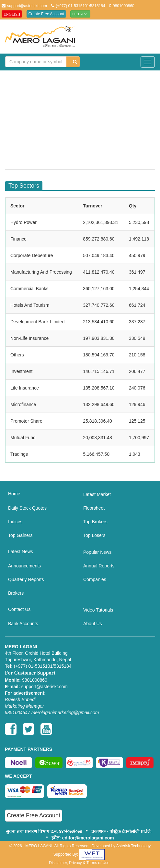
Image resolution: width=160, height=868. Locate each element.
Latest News (21, 552)
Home (14, 494)
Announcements (24, 566)
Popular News (97, 552)
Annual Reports (99, 566)
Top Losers (94, 535)
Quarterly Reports (26, 579)
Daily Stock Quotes (27, 508)
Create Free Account (46, 14)
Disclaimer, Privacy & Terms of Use (79, 863)
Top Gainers (20, 535)
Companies (95, 579)
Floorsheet (94, 508)
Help (80, 14)
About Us (93, 624)
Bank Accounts (23, 624)
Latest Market (97, 494)
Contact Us (19, 609)
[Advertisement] (82, 122)
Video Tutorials (98, 610)
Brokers (16, 593)
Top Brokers (95, 522)
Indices (15, 522)
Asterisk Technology (134, 846)
